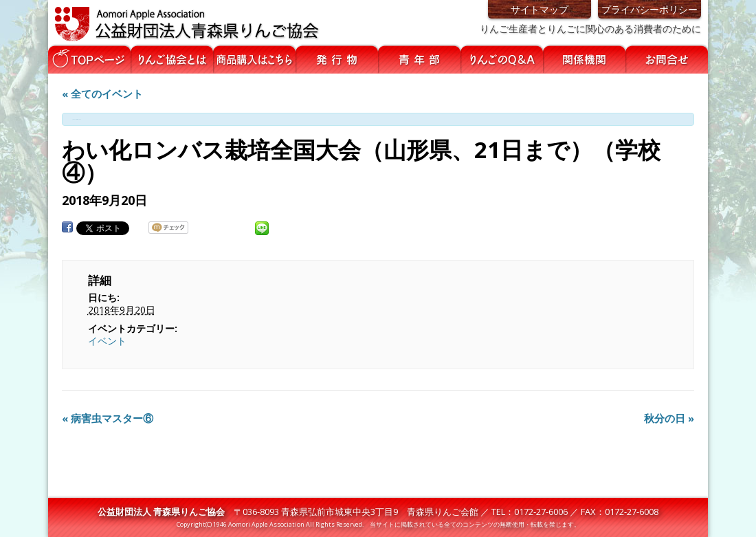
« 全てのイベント (102, 94)
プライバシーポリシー (649, 9)
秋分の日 (669, 418)
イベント (107, 341)
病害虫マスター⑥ (108, 418)
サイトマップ (540, 9)
